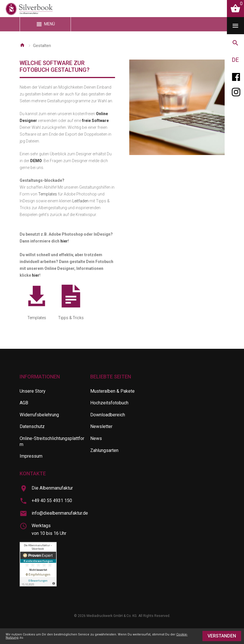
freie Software (95, 121)
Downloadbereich (108, 415)
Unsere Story (33, 391)
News (96, 438)
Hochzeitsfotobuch (109, 403)
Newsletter (101, 426)
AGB (24, 403)
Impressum (31, 456)
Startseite (22, 45)
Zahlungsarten (104, 450)
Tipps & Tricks (71, 302)
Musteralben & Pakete (112, 391)
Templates (48, 194)
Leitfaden (80, 201)
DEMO (36, 161)
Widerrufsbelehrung (39, 415)
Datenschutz (32, 426)
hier (64, 241)
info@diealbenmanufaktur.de (60, 513)
